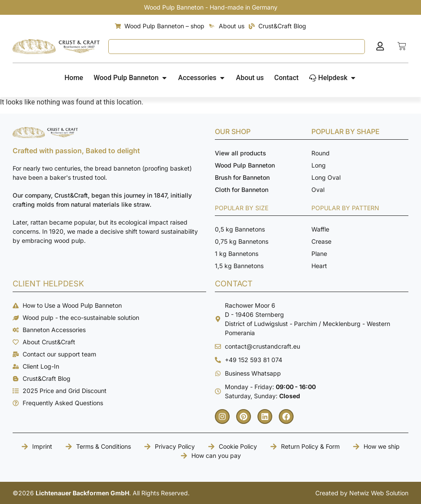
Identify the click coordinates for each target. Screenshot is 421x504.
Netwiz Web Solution (379, 493)
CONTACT (234, 284)
